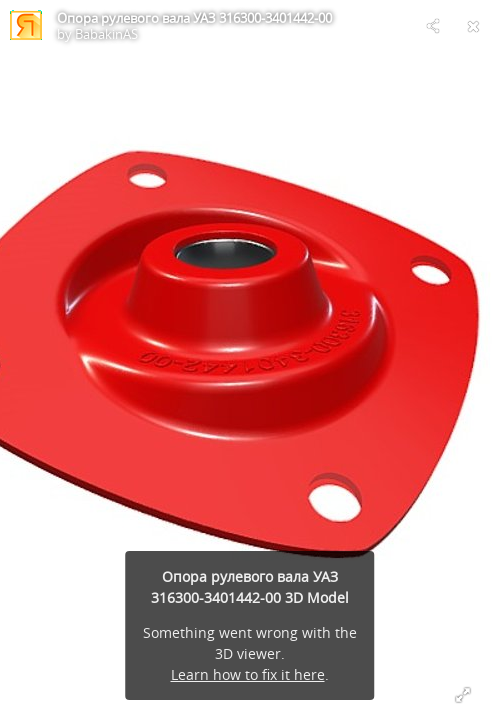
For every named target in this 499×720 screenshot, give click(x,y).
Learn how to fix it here (248, 674)
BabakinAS (106, 34)
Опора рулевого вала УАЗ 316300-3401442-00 (194, 18)
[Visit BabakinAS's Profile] (26, 26)
